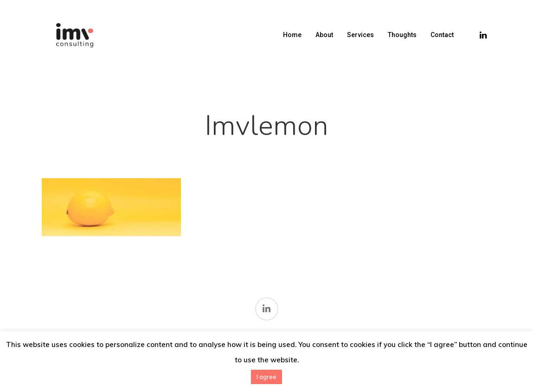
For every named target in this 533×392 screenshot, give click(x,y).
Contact (442, 35)
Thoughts (402, 35)
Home (292, 35)
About (324, 35)
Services (360, 35)
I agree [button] (266, 377)
